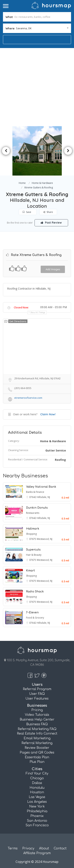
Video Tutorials (37, 715)
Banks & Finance (35, 492)
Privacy (28, 848)
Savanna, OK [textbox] (24, 28)
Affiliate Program (37, 853)
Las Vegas (37, 797)
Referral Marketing (37, 743)
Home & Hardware (42, 183)
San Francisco (37, 825)
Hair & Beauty (34, 555)
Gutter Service (56, 450)
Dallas (37, 783)
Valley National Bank (41, 487)
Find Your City (37, 774)
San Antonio (37, 821)
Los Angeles (37, 802)
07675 (33, 539)
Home (22, 183)
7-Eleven (32, 613)
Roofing (60, 460)
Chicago (37, 778)
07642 (33, 497)
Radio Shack (35, 592)
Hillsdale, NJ (43, 497)
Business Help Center (37, 720)
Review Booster (37, 748)
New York (37, 807)
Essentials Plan (37, 757)
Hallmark (33, 529)
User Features (37, 699)
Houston (37, 792)
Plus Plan (37, 762)
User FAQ (37, 694)
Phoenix (37, 816)
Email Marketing (37, 738)
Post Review (51, 223)
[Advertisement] (37, 87)
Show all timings (38, 312)
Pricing (37, 710)
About (44, 848)
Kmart (30, 571)
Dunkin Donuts (37, 508)
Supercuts (33, 550)
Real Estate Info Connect (37, 734)
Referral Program (37, 689)
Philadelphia (37, 811)
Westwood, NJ (44, 539)
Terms (13, 848)
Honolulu (37, 788)
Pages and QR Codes (37, 753)
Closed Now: (21, 307)
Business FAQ (37, 724)
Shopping (31, 534)
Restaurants (33, 513)
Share (48, 212)
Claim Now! (48, 414)
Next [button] (68, 151)
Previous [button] (6, 151)
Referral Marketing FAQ (37, 729)
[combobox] (37, 28)
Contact (60, 848)
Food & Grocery (35, 618)
